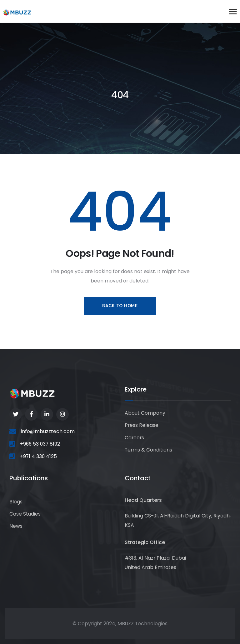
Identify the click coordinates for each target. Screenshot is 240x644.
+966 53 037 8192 (40, 444)
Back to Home (120, 306)
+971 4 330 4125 (38, 456)
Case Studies (25, 514)
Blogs (16, 502)
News (16, 526)
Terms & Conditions (148, 450)
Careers (134, 438)
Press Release (142, 425)
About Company (145, 413)
